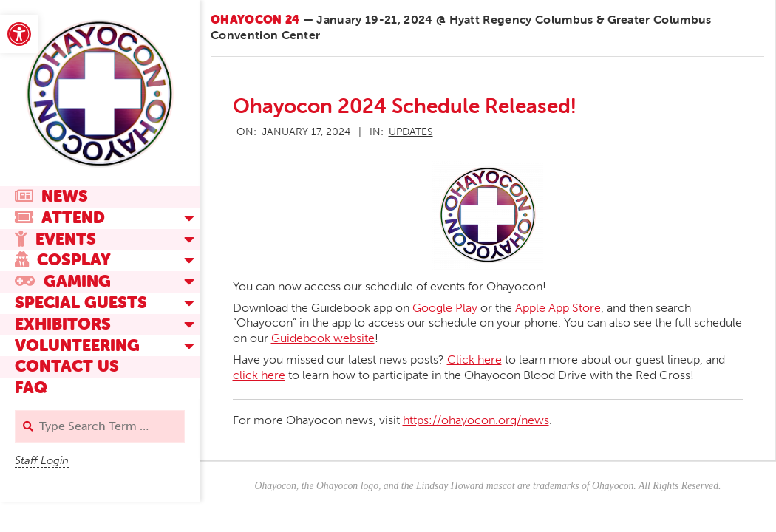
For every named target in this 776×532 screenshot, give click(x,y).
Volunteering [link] (77, 345)
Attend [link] (60, 218)
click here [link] (259, 375)
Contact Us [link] (67, 366)
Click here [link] (474, 359)
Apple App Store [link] (558, 308)
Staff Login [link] (42, 460)
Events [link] (55, 239)
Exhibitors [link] (63, 324)
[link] (19, 34)
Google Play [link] (445, 308)
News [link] (51, 196)
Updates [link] (411, 132)
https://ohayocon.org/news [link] (476, 420)
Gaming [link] (63, 281)
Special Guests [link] (81, 303)
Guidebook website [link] (323, 338)
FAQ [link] (31, 388)
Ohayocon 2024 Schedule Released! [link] (405, 106)
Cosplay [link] (63, 260)
